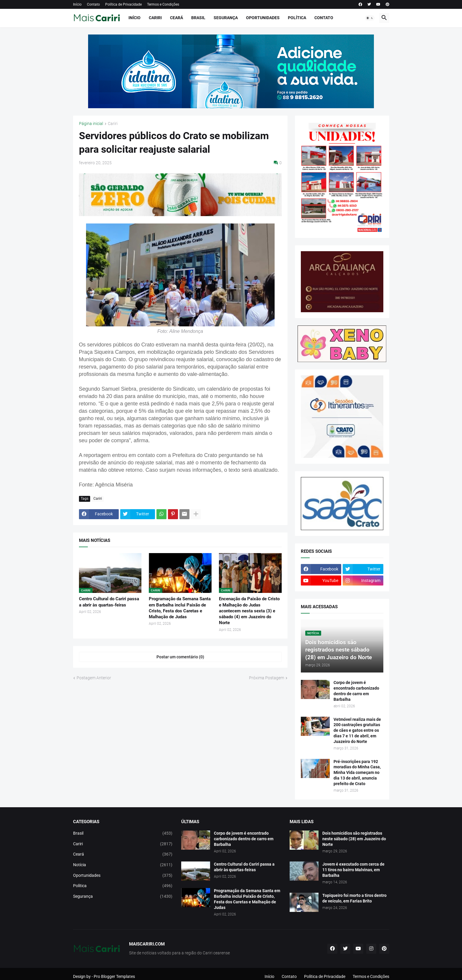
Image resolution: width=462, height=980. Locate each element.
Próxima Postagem (267, 678)
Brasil (198, 18)
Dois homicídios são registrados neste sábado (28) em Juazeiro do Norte (354, 839)
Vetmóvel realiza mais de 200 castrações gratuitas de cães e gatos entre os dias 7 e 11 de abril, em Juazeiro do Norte (357, 731)
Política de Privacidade (123, 4)
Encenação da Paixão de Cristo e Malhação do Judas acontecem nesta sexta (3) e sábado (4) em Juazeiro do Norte (249, 611)
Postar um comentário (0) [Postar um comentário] (180, 657)
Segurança (226, 18)
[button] (370, 18)
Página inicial (91, 124)
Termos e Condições (163, 4)
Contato (93, 4)
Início (77, 4)
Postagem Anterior (94, 678)
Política (297, 18)
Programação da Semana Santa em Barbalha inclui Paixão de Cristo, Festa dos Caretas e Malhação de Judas (180, 608)
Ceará (176, 18)
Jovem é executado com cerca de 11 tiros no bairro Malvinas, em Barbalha (353, 870)
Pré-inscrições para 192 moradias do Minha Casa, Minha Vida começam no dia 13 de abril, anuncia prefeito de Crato (357, 773)
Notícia (123, 865)
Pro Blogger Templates (114, 976)
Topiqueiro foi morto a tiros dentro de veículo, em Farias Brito (354, 898)
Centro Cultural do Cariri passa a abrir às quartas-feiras (109, 602)
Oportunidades (263, 18)
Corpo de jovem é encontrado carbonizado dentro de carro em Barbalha (356, 691)
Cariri (155, 18)
